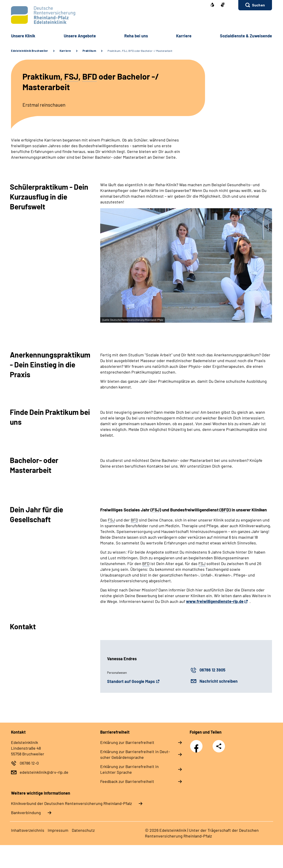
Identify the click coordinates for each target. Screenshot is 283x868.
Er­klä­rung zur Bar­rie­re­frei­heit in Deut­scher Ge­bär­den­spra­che (135, 754)
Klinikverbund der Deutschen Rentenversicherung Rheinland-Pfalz (71, 803)
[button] (255, 5)
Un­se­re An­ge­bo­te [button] (80, 36)
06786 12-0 (29, 763)
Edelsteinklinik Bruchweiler (30, 51)
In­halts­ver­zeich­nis (28, 830)
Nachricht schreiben (219, 681)
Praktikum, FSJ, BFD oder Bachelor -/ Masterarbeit (140, 51)
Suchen (258, 5)
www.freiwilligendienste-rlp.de (215, 601)
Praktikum (89, 51)
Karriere (65, 51)
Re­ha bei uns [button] (136, 36)
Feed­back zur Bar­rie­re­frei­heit (127, 781)
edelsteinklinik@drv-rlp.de (44, 772)
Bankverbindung (26, 813)
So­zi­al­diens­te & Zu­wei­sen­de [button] (246, 36)
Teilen (219, 746)
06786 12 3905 (212, 670)
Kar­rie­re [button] (184, 36)
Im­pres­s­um (58, 830)
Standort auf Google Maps (131, 681)
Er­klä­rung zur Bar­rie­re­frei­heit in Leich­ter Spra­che (129, 769)
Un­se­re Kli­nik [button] (23, 36)
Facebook (197, 744)
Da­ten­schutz (83, 830)
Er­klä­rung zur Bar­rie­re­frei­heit (127, 742)
